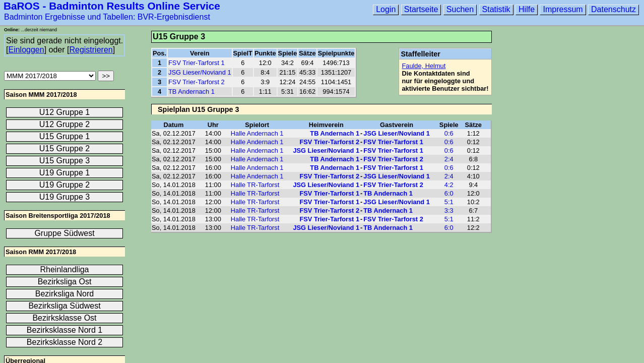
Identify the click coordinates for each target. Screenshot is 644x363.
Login (386, 9)
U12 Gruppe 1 (65, 112)
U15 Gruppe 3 (65, 161)
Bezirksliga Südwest (64, 306)
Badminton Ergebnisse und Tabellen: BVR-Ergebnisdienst (107, 17)
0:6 (449, 133)
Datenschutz (614, 9)
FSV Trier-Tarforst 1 (197, 63)
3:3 (449, 210)
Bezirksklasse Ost (64, 318)
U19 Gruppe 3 (65, 197)
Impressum (563, 9)
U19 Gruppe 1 (65, 173)
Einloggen (26, 50)
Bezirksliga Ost (65, 282)
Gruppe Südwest (64, 233)
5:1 (449, 202)
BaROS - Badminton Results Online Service (112, 6)
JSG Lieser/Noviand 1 (200, 72)
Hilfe (527, 9)
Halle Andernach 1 (257, 133)
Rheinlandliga (65, 269)
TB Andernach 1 (191, 92)
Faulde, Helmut (424, 66)
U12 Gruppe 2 (65, 124)
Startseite (421, 9)
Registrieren (91, 50)
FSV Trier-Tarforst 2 (197, 82)
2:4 (449, 159)
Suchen (460, 9)
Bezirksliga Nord (65, 294)
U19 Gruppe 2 (65, 185)
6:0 (449, 193)
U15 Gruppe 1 (65, 136)
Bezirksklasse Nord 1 (65, 330)
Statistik (496, 9)
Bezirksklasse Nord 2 (65, 342)
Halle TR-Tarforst (255, 185)
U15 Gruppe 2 (65, 148)
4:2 (449, 185)
